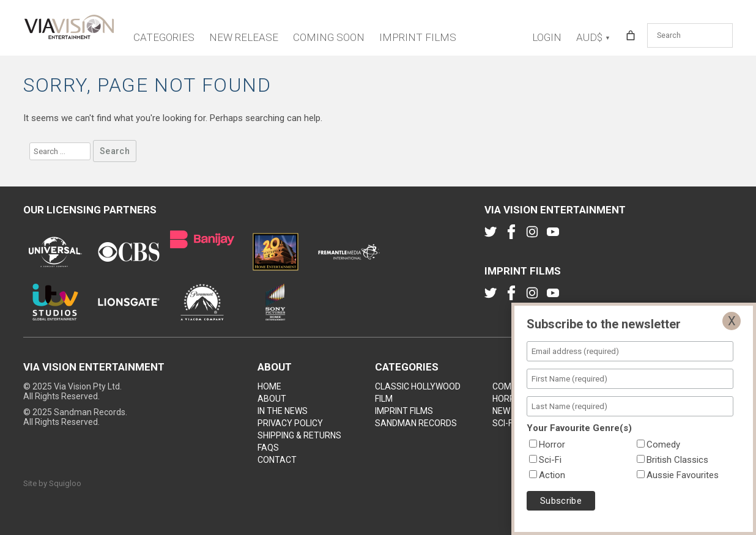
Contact (277, 460)
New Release (244, 37)
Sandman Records (416, 423)
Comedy (510, 386)
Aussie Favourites (683, 475)
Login (547, 37)
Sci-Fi (503, 423)
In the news (283, 411)
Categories (164, 37)
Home (269, 386)
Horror (510, 399)
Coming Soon (329, 37)
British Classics (677, 460)
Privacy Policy (290, 423)
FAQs (268, 448)
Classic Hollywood (418, 386)
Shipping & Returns (299, 435)
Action (552, 475)
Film (384, 399)
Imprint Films (418, 37)
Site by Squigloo (52, 483)
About (272, 399)
